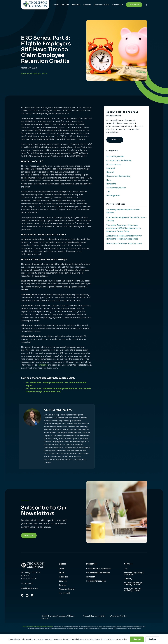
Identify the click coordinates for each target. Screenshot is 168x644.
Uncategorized (113, 196)
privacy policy (121, 639)
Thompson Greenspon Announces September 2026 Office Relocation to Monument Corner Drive (124, 228)
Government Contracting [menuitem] (98, 573)
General (110, 172)
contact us (42, 365)
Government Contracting (118, 176)
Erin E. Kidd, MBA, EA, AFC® (34, 74)
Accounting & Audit (115, 156)
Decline (152, 639)
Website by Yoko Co (118, 616)
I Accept (137, 639)
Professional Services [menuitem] (96, 581)
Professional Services (116, 188)
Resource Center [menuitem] (102, 5)
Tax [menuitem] (126, 569)
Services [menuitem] (65, 5)
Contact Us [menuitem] (134, 5)
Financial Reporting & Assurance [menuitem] (134, 574)
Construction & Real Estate (119, 160)
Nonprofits (111, 184)
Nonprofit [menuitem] (91, 577)
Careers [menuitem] (87, 5)
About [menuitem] (55, 5)
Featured (111, 168)
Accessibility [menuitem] (100, 616)
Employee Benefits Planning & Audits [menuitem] (133, 590)
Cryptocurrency (114, 164)
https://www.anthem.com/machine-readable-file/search (38, 627)
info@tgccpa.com (29, 588)
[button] (146, 5)
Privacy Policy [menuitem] (89, 616)
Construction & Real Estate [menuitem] (99, 569)
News (109, 180)
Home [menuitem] (62, 569)
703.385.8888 (27, 583)
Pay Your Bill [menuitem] (118, 5)
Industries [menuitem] (76, 5)
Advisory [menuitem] (128, 579)
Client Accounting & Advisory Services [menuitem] (133, 584)
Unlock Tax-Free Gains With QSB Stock (124, 244)
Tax (108, 192)
